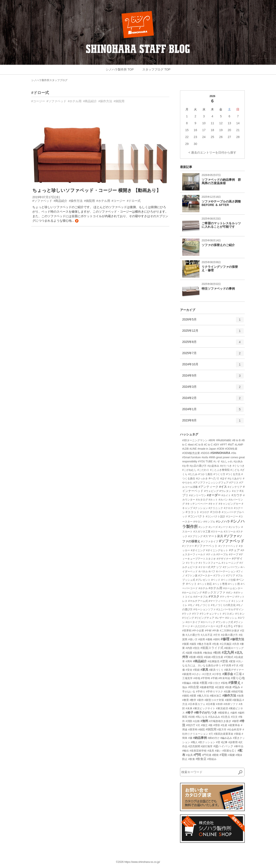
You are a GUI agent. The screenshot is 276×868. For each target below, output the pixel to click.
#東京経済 (222, 708)
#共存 (236, 644)
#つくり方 (219, 474)
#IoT (231, 444)
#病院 (202, 730)
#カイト (226, 495)
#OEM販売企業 (191, 453)
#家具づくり (216, 670)
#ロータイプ (193, 622)
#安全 (189, 670)
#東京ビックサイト (204, 708)
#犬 (198, 725)
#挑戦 (186, 696)
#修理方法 (237, 639)
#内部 (189, 648)
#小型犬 (207, 674)
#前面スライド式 (212, 648)
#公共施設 (226, 644)
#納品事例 (200, 738)
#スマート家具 (213, 536)
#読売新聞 (194, 746)
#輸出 (186, 751)
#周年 (189, 661)
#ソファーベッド (228, 546)
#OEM (220, 449)
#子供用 (227, 666)
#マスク (214, 596)
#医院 (200, 657)
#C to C (208, 445)
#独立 (204, 725)
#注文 (234, 717)
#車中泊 (239, 746)
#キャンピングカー (230, 504)
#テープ (234, 554)
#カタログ (202, 500)
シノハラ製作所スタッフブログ (49, 80)
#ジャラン (235, 527)
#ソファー (188, 546)
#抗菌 (227, 692)
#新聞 (228, 700)
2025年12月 (213, 332)
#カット (213, 500)
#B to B (236, 440)
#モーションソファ (205, 609)
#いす (217, 461)
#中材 (208, 631)
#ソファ (230, 536)
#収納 (207, 657)
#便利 (217, 639)
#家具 (204, 670)
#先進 (216, 644)
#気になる (202, 717)
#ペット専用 (220, 584)
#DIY (216, 445)
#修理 (225, 639)
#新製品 (237, 700)
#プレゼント (203, 580)
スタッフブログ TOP (156, 69)
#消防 (189, 721)
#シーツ (223, 527)
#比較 (192, 717)
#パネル (203, 571)
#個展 (186, 644)
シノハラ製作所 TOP (120, 69)
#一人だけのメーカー (203, 626)
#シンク (203, 527)
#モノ (192, 605)
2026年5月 (213, 321)
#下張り (239, 626)
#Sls (234, 453)
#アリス (234, 483)
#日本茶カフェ (197, 704)
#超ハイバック (223, 746)
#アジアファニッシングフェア (211, 483)
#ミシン (236, 601)
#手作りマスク (214, 692)
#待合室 (194, 687)
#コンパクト (197, 516)
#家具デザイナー (234, 670)
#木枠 (219, 704)
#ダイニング (198, 550)
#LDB (185, 449)
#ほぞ (223, 479)
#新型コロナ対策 (214, 700)
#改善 (240, 696)
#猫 (211, 725)
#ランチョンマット (211, 614)
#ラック (187, 614)
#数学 (193, 700)
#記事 (224, 742)
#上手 (220, 626)
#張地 (224, 683)
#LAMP (239, 445)
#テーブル (222, 554)
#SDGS (205, 453)
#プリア (231, 576)
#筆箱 (238, 734)
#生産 (224, 725)
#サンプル (209, 522)
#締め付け (214, 738)
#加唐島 (198, 653)
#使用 (202, 639)
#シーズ (213, 527)
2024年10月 (213, 366)
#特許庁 (191, 725)
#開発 (216, 755)
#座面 (204, 683)
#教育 (186, 700)
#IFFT (224, 445)
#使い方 (193, 639)
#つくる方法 (233, 474)
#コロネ (216, 512)
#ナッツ (216, 567)
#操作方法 (105, 101)
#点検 (196, 721)
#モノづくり (203, 605)
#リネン (240, 614)
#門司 (197, 755)
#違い (218, 751)
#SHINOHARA (220, 453)
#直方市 (222, 730)
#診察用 (233, 742)
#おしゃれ (227, 461)
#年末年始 (224, 678)
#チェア (234, 550)
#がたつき (226, 466)
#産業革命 (234, 725)
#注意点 (226, 717)
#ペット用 (234, 584)
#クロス (228, 508)
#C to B (199, 445)
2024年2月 (213, 400)
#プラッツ (219, 576)
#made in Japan (207, 449)
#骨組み (212, 759)
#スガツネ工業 (202, 532)
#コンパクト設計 (216, 516)
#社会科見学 (234, 730)
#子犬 (235, 666)
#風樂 (231, 755)
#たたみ (193, 474)
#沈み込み (214, 717)
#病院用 (119, 101)
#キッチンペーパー (197, 504)
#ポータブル (201, 597)
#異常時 (193, 730)
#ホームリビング (192, 593)
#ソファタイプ (210, 542)
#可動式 (229, 657)
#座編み (187, 683)
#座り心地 (238, 678)
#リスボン (229, 614)
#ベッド (216, 580)
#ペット (191, 584)
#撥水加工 (216, 696)
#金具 (189, 755)
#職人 (194, 742)
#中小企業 (198, 631)
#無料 (204, 721)
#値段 (193, 644)
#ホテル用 (75, 101)
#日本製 (211, 704)
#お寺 (186, 466)
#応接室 (220, 687)
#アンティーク (209, 487)
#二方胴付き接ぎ (230, 631)
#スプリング (195, 536)
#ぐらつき (239, 466)
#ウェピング (211, 491)
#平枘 (214, 678)
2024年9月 (213, 377)
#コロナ (205, 512)
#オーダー (214, 495)
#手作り (201, 692)
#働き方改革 (204, 644)
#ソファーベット (206, 546)
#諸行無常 (207, 746)
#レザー (220, 618)
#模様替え (224, 713)
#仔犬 (217, 635)
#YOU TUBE (205, 461)
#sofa (205, 457)
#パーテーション (226, 571)
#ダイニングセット (217, 550)
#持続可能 (237, 692)
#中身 (216, 631)
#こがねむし (189, 470)
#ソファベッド (56, 101)
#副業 (189, 653)
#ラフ (196, 614)
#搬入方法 (203, 696)
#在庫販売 (214, 661)
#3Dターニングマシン (195, 440)
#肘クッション (207, 742)
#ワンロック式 (225, 622)
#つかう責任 (205, 474)
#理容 (217, 725)
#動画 (217, 653)
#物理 (235, 721)
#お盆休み (213, 466)
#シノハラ (223, 521)
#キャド (213, 504)
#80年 (212, 440)
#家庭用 (187, 674)
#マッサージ (227, 597)
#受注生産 (217, 657)
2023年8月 (213, 422)
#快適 (228, 687)
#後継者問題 (207, 687)
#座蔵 (196, 683)
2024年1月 (213, 411)
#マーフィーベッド (220, 601)
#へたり (214, 478)
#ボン (230, 593)
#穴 (211, 734)
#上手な (228, 626)
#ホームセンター (233, 588)
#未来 (189, 708)
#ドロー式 (40, 93)
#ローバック (208, 622)
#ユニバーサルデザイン (230, 609)
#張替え (234, 683)
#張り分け (214, 683)
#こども (235, 470)
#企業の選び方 (230, 635)
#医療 (192, 657)
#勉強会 (208, 653)
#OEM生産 (231, 449)
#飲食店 (201, 759)
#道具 (211, 751)
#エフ (235, 491)
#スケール (217, 532)
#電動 (223, 755)
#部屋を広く (230, 751)
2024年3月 (213, 388)
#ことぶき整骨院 (220, 470)
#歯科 (234, 713)
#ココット (193, 512)
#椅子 (190, 713)
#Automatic (224, 440)
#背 (218, 742)
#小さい (197, 674)
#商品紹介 (90, 101)
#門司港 (207, 755)
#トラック (192, 563)
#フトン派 (192, 576)
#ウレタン (225, 491)
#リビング (188, 618)
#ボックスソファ (214, 592)
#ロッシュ (231, 618)
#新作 (200, 700)
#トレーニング (230, 563)
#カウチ (237, 495)
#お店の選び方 (198, 466)
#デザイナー (224, 559)
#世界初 (187, 631)
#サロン (198, 522)
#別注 (196, 648)
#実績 (196, 670)
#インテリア (235, 487)
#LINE (193, 449)
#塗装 (224, 661)
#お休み (238, 461)
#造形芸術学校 (198, 751)
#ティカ (211, 554)
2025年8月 (213, 344)
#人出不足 (207, 635)
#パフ (212, 571)
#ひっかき (202, 479)
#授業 (193, 696)
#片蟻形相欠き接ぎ (220, 721)
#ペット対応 (205, 584)
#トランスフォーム (210, 563)
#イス (223, 487)
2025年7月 (213, 355)
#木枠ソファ (231, 704)
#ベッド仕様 (228, 580)
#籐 (190, 738)
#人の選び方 (193, 635)
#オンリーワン (198, 495)
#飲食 (192, 759)
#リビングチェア (205, 618)
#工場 (238, 674)
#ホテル (203, 588)
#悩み (236, 687)
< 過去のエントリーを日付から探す (212, 152)
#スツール (230, 532)
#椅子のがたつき (206, 713)
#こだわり (203, 470)
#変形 (232, 661)
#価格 (209, 639)
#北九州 (228, 652)
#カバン (223, 500)
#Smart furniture (191, 457)
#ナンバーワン (231, 567)
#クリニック (216, 508)
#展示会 (228, 674)
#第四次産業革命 (223, 734)
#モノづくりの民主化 (223, 605)
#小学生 (217, 674)
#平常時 (205, 678)
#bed (191, 445)
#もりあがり (235, 479)
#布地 (197, 678)
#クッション (201, 508)
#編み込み (226, 738)
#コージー (38, 101)
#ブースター (205, 576)
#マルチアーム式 (198, 601)
